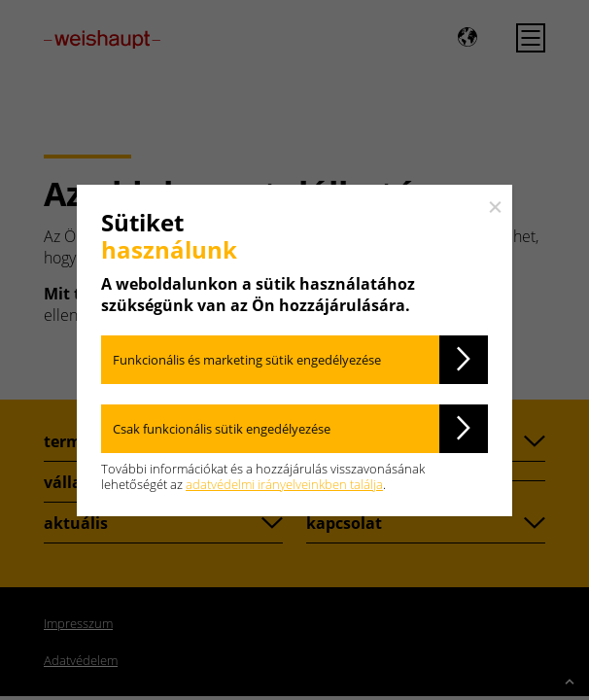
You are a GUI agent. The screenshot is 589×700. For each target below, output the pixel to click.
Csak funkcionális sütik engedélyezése (222, 429)
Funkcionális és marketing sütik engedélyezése (247, 360)
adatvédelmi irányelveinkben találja (284, 484)
